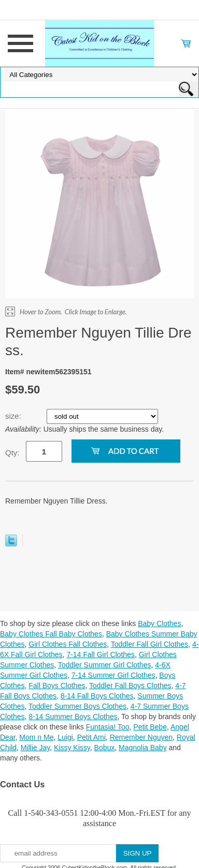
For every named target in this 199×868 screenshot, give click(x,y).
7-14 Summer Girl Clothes (113, 675)
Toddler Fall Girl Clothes (150, 644)
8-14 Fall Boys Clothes (97, 696)
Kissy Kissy (72, 748)
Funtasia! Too (108, 727)
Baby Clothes (159, 623)
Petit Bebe (150, 727)
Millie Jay (35, 748)
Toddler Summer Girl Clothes (105, 665)
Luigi (65, 737)
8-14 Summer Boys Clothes (73, 717)
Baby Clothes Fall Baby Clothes (51, 634)
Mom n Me (36, 737)
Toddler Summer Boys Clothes (77, 706)
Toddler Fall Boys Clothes (130, 686)
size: (14, 416)
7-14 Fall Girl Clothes (101, 654)
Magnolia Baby (143, 748)
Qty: (12, 453)
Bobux (105, 748)
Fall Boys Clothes (57, 686)
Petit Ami (91, 737)
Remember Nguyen (141, 737)
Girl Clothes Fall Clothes (68, 644)
